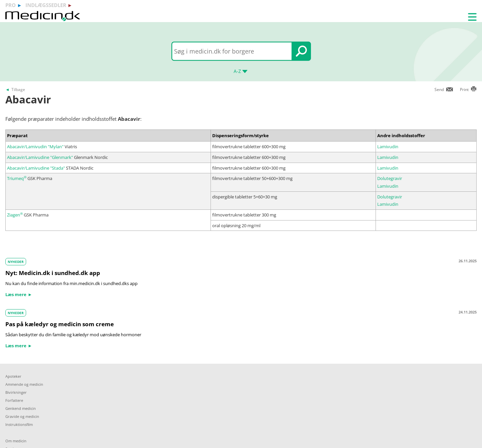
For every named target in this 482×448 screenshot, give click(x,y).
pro (11, 5)
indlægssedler (46, 5)
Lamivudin (388, 147)
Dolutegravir (390, 178)
